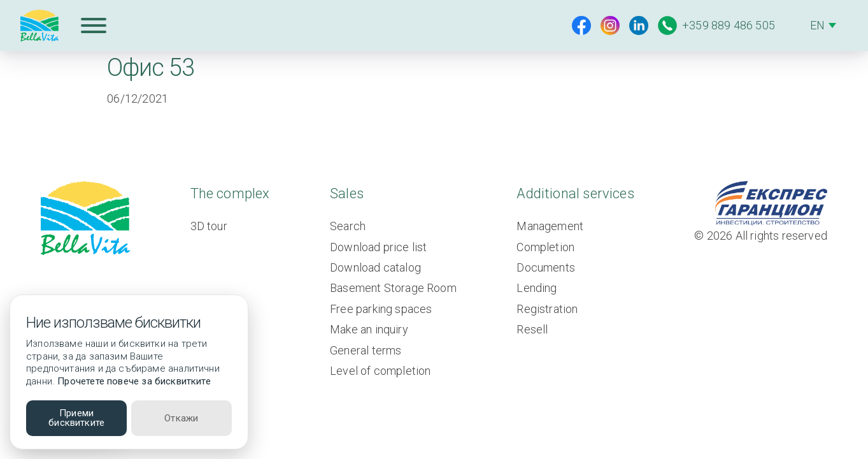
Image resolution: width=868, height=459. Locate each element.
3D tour (209, 226)
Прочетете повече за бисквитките (134, 381)
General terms (366, 350)
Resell (532, 329)
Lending (537, 288)
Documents (546, 267)
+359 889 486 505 (716, 25)
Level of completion (380, 371)
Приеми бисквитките (76, 418)
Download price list (378, 247)
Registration (547, 309)
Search (348, 226)
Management (550, 226)
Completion (545, 247)
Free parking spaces (381, 309)
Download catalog (375, 267)
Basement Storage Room (393, 288)
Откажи (181, 418)
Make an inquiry (369, 329)
